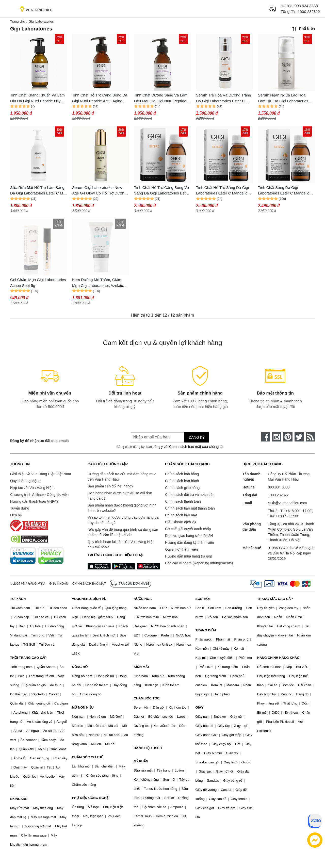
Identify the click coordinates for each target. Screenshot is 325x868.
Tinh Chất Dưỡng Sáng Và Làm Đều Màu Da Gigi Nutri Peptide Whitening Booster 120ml (161, 98)
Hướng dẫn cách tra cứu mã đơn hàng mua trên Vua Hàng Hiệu (122, 477)
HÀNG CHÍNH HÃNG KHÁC (278, 658)
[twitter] (299, 437)
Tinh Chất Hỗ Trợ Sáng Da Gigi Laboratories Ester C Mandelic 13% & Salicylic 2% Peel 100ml (222, 191)
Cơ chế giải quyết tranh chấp (188, 529)
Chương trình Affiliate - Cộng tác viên (39, 495)
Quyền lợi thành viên (181, 549)
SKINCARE (19, 799)
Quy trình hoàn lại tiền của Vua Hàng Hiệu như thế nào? (121, 544)
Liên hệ (16, 515)
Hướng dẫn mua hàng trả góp (189, 556)
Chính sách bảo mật (181, 515)
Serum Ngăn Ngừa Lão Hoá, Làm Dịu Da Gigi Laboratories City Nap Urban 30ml (283, 98)
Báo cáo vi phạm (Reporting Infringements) (199, 563)
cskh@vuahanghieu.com (287, 503)
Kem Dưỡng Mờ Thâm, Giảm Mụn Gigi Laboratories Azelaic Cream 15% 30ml (97, 283)
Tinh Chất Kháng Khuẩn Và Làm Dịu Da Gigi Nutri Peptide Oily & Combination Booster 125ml (37, 98)
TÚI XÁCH (18, 599)
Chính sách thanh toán (183, 501)
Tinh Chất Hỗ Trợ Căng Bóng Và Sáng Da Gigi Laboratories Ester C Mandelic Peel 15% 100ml (161, 191)
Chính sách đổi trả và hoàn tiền (190, 495)
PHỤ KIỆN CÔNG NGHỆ (90, 798)
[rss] (310, 437)
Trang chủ (18, 21)
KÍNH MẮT (141, 667)
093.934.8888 (306, 6)
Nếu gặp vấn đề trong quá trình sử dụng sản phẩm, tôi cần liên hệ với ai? (123, 532)
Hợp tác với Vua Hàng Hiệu (32, 488)
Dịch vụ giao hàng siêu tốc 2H (189, 536)
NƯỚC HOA (143, 599)
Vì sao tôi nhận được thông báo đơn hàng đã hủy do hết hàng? (123, 520)
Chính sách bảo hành (182, 481)
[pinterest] (288, 437)
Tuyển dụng (20, 508)
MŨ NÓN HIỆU (83, 707)
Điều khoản (59, 584)
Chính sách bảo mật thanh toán (190, 508)
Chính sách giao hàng (182, 488)
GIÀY (200, 707)
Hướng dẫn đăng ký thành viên (190, 543)
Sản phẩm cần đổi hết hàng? (110, 486)
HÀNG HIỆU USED (148, 748)
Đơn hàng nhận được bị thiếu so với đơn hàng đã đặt (120, 496)
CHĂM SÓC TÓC (147, 698)
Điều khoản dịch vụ (181, 522)
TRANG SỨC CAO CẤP (275, 599)
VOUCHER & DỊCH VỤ (89, 599)
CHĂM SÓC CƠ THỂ (87, 757)
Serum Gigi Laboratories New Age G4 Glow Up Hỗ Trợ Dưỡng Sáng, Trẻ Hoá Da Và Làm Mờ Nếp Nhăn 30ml (99, 191)
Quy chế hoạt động (25, 481)
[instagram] (277, 437)
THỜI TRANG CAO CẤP (28, 658)
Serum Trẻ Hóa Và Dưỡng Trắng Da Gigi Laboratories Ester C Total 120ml (224, 98)
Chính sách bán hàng (182, 474)
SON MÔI (203, 599)
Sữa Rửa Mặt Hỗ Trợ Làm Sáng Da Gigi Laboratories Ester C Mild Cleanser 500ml (38, 191)
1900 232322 (309, 12)
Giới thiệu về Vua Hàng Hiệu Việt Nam (40, 474)
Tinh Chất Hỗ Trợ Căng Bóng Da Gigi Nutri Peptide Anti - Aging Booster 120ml (100, 98)
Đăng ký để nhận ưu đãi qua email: (39, 441)
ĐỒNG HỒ (80, 667)
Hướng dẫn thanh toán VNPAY (34, 501)
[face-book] (266, 437)
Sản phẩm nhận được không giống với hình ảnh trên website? (122, 508)
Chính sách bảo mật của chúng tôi (196, 447)
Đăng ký (197, 437)
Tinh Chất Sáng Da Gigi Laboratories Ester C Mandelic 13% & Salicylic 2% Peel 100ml (284, 191)
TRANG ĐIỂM (206, 630)
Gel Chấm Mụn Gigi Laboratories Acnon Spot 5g (38, 283)
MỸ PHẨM (141, 761)
